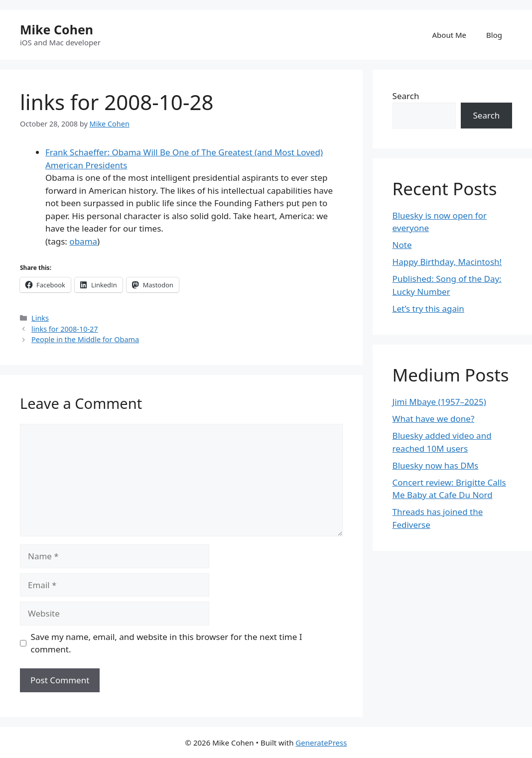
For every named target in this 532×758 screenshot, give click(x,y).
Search (406, 96)
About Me (450, 35)
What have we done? (434, 419)
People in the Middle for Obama (85, 339)
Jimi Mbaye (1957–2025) (439, 402)
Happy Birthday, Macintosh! (447, 262)
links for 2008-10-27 (65, 329)
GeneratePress (321, 743)
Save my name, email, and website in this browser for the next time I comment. (167, 643)
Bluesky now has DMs (436, 465)
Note (402, 245)
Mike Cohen (57, 29)
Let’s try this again (428, 309)
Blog (494, 35)
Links (40, 318)
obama (83, 241)
